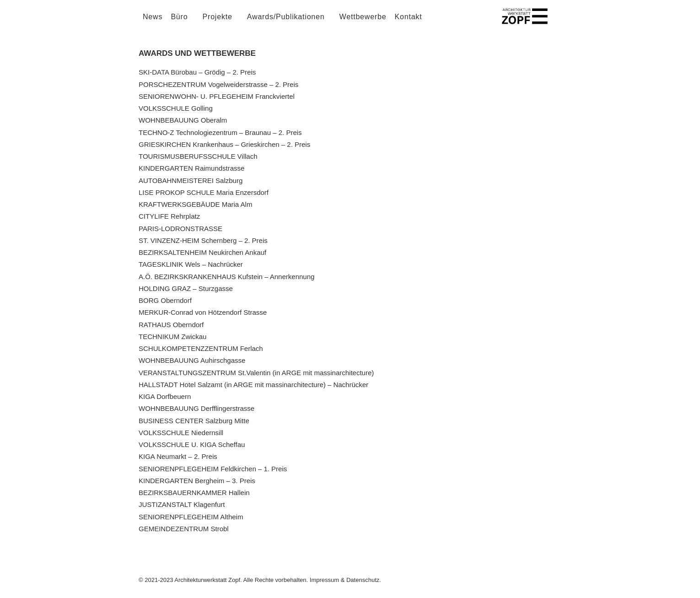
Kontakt (409, 23)
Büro (179, 23)
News (153, 23)
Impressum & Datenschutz (345, 580)
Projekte (218, 23)
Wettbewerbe (363, 23)
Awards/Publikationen (286, 23)
